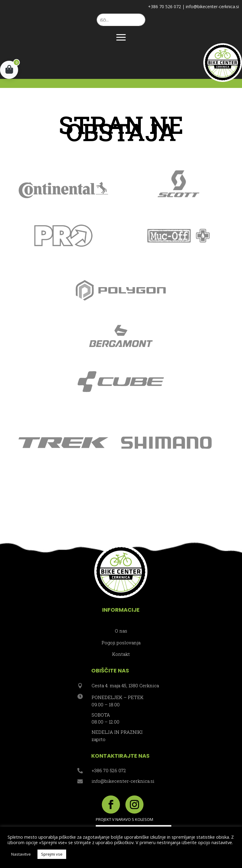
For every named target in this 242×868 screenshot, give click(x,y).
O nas (121, 631)
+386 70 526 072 (165, 6)
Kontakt (121, 654)
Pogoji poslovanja (121, 643)
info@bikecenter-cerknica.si (212, 6)
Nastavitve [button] (21, 854)
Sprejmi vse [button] (52, 854)
